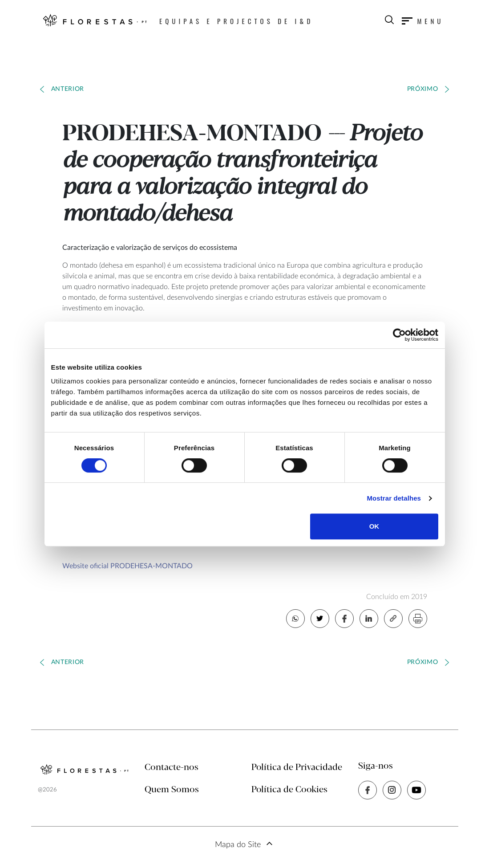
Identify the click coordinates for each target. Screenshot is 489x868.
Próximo (423, 89)
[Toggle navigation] (423, 21)
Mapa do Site (238, 845)
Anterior (68, 89)
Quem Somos (172, 790)
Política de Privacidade (297, 768)
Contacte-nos (172, 768)
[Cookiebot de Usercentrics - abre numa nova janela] (399, 335)
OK (374, 526)
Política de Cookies (289, 790)
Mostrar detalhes (394, 498)
